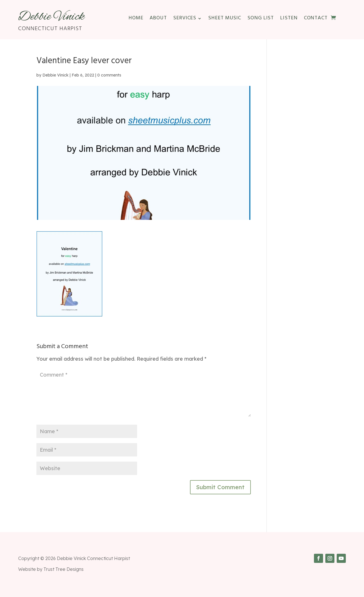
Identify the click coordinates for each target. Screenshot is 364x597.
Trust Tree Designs (64, 569)
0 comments (109, 75)
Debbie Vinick (55, 75)
